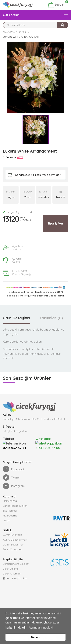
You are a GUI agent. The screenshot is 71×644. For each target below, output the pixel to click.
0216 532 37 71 (14, 448)
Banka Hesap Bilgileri (15, 506)
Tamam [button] (35, 637)
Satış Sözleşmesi (13, 549)
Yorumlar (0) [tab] (51, 318)
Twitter (11, 477)
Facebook (14, 469)
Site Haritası (10, 511)
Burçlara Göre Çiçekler (16, 564)
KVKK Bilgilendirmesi (15, 540)
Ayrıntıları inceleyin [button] (42, 628)
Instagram (14, 486)
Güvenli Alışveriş (12, 535)
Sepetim (57, 5)
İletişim (7, 520)
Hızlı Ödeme (10, 516)
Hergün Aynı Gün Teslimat (20, 212)
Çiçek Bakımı (10, 569)
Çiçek (23, 32)
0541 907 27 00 (49, 446)
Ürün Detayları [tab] (16, 318)
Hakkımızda (10, 501)
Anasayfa (9, 32)
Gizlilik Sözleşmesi (13, 545)
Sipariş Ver (55, 223)
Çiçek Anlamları (12, 574)
